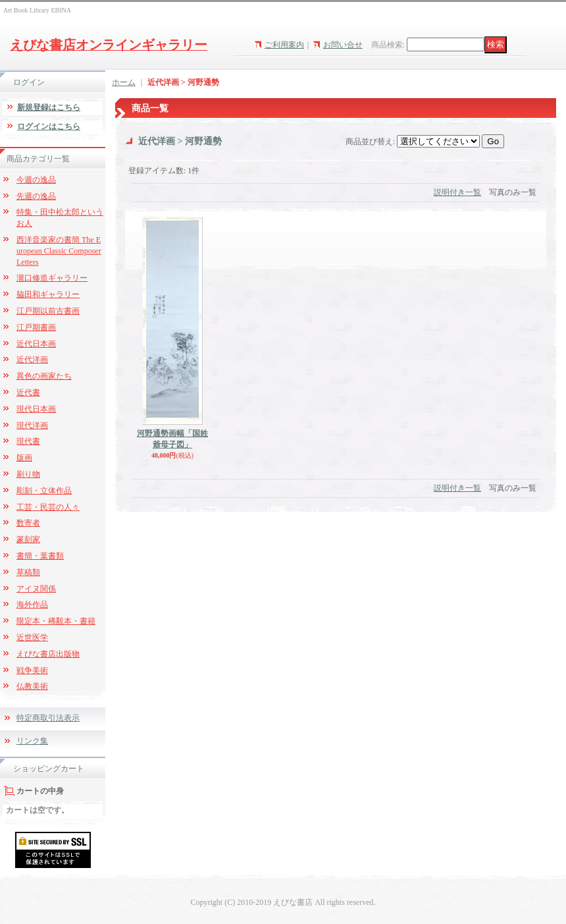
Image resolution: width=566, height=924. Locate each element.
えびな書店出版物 (48, 654)
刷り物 (28, 474)
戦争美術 (32, 670)
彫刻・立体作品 (44, 491)
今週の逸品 (36, 180)
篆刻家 (28, 539)
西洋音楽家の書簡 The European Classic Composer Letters (59, 251)
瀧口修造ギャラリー (52, 278)
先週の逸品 (36, 196)
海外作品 (32, 605)
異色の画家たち (44, 376)
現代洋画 (32, 425)
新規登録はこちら (49, 107)
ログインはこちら (49, 126)
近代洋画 (32, 360)
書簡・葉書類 (40, 556)
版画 (24, 458)
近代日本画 (36, 344)
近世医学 (32, 638)
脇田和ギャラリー (48, 294)
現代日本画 (36, 409)
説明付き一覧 (457, 192)
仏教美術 (32, 686)
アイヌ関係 (36, 589)
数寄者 (28, 523)
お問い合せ (343, 45)
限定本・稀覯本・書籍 (56, 621)
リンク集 (32, 741)
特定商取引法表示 (48, 718)
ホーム (124, 82)
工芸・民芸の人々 (48, 507)
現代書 (28, 441)
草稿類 (28, 572)
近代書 (28, 393)
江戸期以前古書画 (48, 311)
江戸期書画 (36, 327)
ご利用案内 (284, 45)
